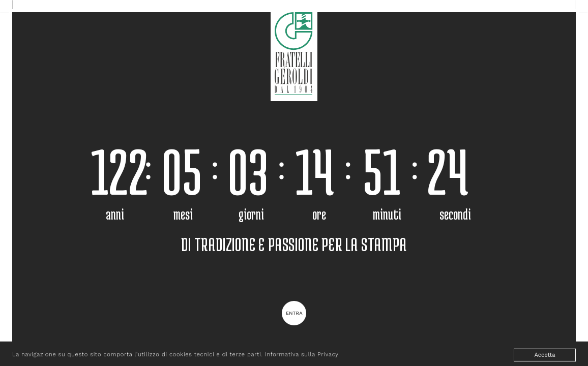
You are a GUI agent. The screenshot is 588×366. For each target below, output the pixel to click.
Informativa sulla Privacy (302, 357)
